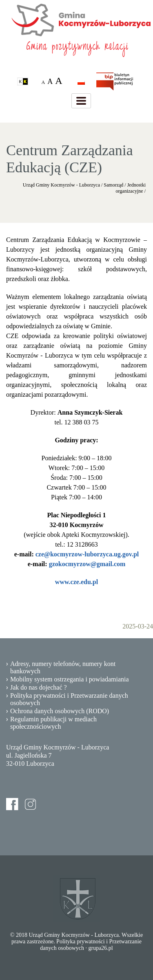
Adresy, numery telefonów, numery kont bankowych (63, 667)
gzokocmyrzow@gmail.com (87, 564)
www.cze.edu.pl (76, 582)
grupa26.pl (100, 948)
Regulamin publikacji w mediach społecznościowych (53, 723)
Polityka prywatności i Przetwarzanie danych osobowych (69, 699)
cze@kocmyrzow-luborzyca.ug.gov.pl (87, 554)
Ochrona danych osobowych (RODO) (60, 711)
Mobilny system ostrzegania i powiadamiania (70, 679)
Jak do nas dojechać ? (39, 687)
